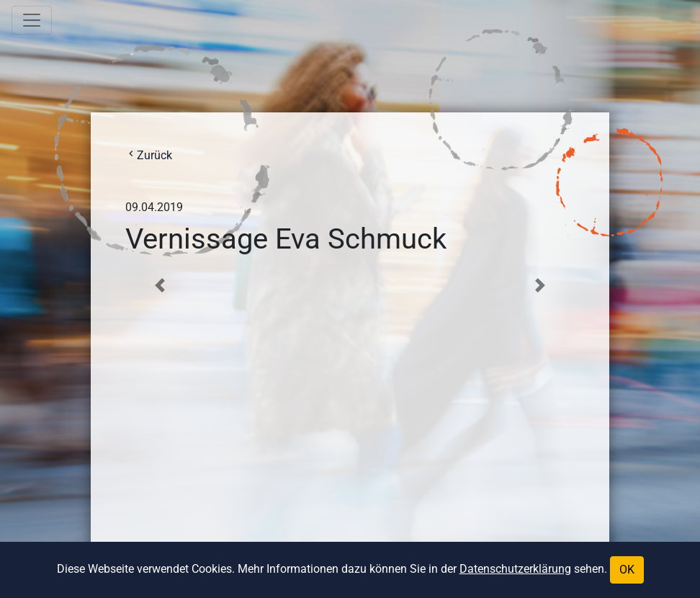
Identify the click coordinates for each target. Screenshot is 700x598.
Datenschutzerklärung (515, 569)
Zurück (149, 155)
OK (627, 570)
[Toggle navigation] (32, 20)
